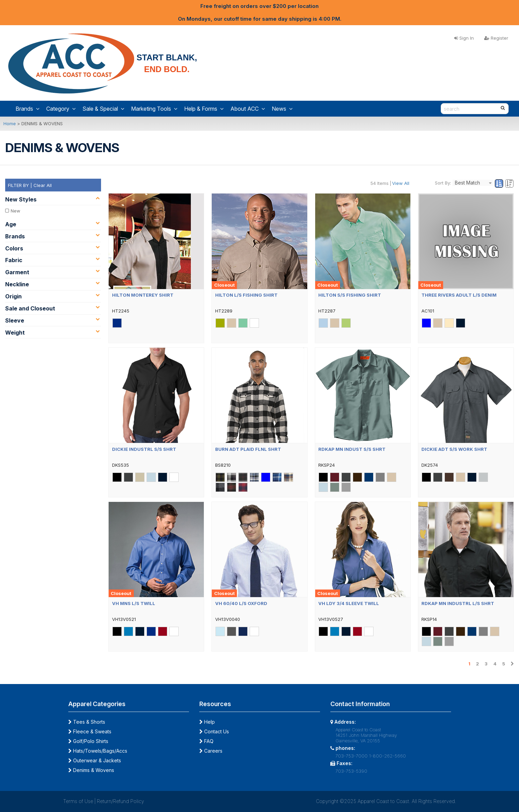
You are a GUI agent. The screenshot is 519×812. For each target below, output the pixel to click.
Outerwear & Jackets (95, 760)
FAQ (206, 741)
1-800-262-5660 (387, 756)
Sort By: (443, 183)
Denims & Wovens (91, 770)
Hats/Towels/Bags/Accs (98, 751)
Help (207, 722)
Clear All (43, 185)
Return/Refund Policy (121, 801)
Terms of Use (78, 801)
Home (10, 123)
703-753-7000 (352, 756)
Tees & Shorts (87, 722)
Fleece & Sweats (90, 731)
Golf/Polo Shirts (88, 741)
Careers (211, 751)
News (282, 109)
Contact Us (214, 731)
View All (401, 183)
